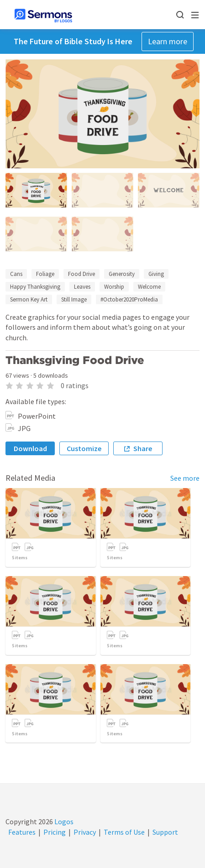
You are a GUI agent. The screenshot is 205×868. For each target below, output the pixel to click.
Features (22, 832)
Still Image (74, 299)
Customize (84, 448)
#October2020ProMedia (129, 299)
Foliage (45, 274)
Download (30, 448)
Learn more (168, 41)
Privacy (85, 832)
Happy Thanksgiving (35, 287)
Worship (114, 287)
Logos (63, 821)
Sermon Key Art (29, 299)
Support (165, 832)
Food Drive (81, 274)
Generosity (122, 274)
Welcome (149, 287)
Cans (16, 274)
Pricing (55, 832)
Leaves (82, 287)
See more (185, 478)
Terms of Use (124, 832)
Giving (156, 274)
